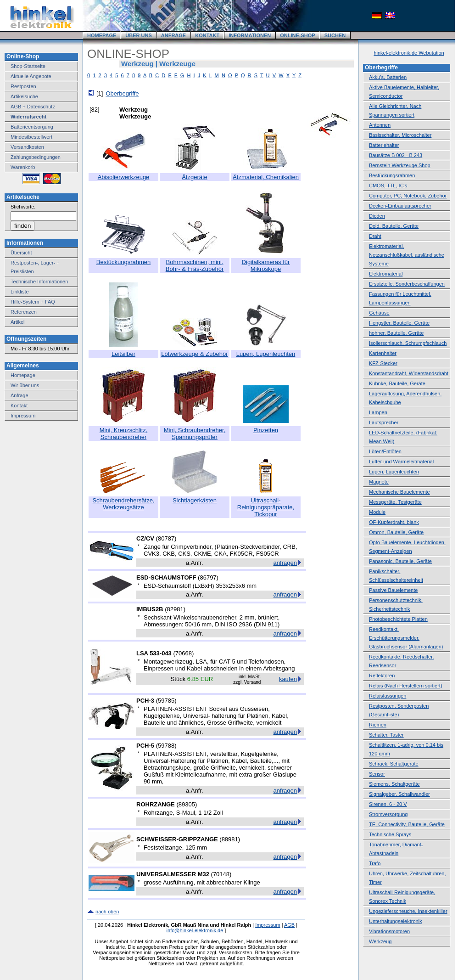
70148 (221, 874)
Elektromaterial (386, 274)
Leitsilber (123, 354)
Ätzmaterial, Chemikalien (266, 177)
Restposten (23, 86)
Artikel (18, 322)
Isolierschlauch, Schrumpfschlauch (408, 343)
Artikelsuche (24, 96)
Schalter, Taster (386, 735)
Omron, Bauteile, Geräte (396, 532)
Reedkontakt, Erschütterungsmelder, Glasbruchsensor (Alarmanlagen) (406, 638)
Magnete (379, 482)
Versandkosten (27, 147)
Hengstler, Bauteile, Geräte (399, 323)
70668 (184, 653)
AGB (289, 925)
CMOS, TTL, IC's (388, 186)
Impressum (23, 416)
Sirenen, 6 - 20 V (388, 804)
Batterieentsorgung (32, 127)
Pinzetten (266, 430)
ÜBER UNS (138, 35)
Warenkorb (23, 167)
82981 (175, 609)
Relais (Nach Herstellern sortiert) (406, 686)
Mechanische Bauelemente (399, 492)
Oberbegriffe (122, 93)
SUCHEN (335, 35)
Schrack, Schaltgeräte (394, 764)
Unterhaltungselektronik (396, 921)
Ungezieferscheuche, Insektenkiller (408, 911)
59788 (166, 746)
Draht (375, 236)
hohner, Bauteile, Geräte (396, 333)
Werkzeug (380, 941)
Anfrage (20, 395)
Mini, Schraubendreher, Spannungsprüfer (195, 434)
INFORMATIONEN (250, 35)
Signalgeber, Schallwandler (399, 794)
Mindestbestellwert (31, 137)
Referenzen (24, 312)
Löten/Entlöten (385, 451)
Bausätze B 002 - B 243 (396, 155)
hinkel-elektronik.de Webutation (409, 53)
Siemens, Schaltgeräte (394, 784)
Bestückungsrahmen (124, 262)
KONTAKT (207, 35)
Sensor (377, 774)
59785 (166, 701)
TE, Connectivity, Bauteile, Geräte (407, 824)
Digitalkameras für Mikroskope (266, 265)
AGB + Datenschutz (33, 107)
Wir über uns (25, 385)
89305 (187, 804)
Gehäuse (379, 313)
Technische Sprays (390, 834)
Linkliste (20, 292)
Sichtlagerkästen (195, 500)
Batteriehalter (384, 145)
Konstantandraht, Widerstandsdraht (409, 373)
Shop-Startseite (28, 66)
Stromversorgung (388, 814)
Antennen (380, 125)
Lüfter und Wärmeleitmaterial (401, 462)
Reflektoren (382, 676)
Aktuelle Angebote (31, 76)
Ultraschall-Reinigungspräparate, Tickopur (266, 507)
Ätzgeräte (195, 177)
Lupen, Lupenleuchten (266, 354)
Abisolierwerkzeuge (124, 177)
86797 (208, 577)
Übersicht (21, 253)
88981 (230, 839)
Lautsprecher (384, 422)
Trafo (375, 863)
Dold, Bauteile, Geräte (394, 226)
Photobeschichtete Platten (398, 619)
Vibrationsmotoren (389, 931)
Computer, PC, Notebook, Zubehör (408, 196)
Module (377, 512)
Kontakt (19, 406)
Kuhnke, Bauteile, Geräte (397, 383)
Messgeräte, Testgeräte (395, 502)
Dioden (377, 216)
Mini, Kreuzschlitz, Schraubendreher (124, 434)
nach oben (107, 912)
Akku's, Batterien (388, 77)
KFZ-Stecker (383, 363)
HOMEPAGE (102, 35)
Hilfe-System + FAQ (33, 302)
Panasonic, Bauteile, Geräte (400, 561)
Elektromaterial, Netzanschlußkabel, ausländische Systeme (407, 255)
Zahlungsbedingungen (36, 157)
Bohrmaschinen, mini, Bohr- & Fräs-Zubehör (195, 265)
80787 (166, 538)
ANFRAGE (173, 35)
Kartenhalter (383, 353)
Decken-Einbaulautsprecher (400, 206)
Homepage (23, 375)
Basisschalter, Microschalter (400, 135)
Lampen (378, 412)
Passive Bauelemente (393, 590)
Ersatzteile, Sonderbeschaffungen (407, 284)
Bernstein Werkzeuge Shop (400, 165)
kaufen (288, 679)
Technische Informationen (39, 282)
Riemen (378, 725)
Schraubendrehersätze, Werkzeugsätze (123, 504)
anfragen (285, 563)
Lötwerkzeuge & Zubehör (194, 354)
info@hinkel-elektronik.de (195, 930)
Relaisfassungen (388, 696)
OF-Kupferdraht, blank (394, 522)
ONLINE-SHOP (297, 35)
